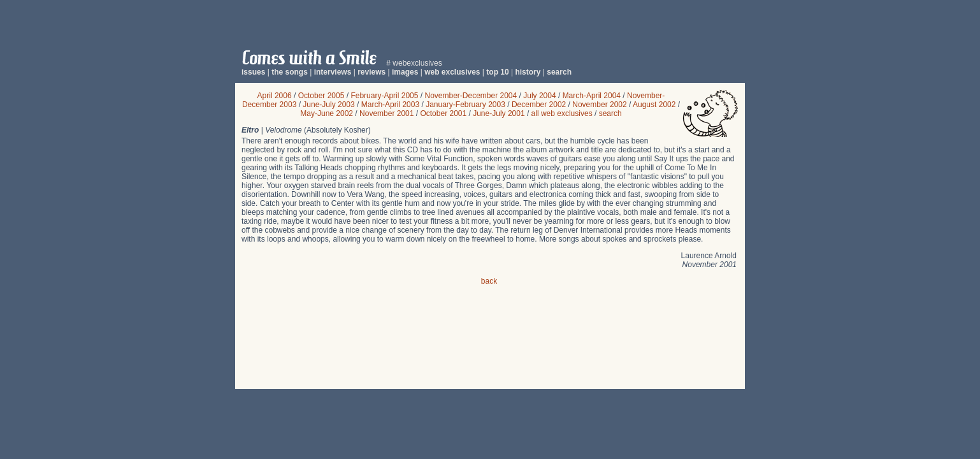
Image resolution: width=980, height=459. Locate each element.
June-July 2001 (499, 113)
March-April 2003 (390, 105)
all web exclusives (562, 113)
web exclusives (452, 72)
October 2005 (321, 96)
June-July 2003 (328, 105)
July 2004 (539, 96)
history (528, 72)
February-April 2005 (384, 96)
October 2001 (443, 113)
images (405, 72)
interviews (333, 72)
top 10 (497, 72)
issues (253, 72)
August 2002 (654, 105)
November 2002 (599, 105)
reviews (371, 72)
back (489, 281)
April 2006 (275, 96)
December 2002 (539, 105)
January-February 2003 (465, 105)
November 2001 (386, 113)
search (559, 72)
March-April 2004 (592, 96)
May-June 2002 (327, 113)
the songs (290, 72)
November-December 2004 (471, 96)
